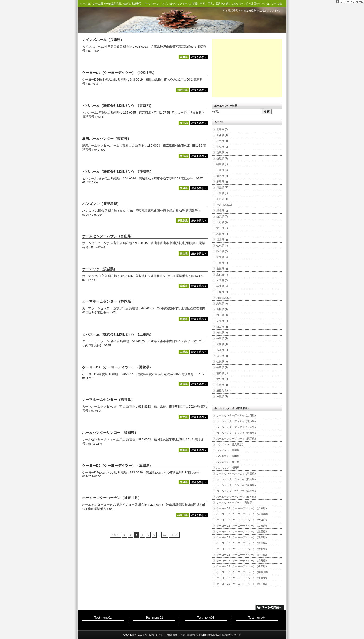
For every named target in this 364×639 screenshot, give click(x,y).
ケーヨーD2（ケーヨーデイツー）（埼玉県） (242, 584)
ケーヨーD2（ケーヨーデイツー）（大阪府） (242, 520)
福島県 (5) (222, 164)
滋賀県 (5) (222, 269)
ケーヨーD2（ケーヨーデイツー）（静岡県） (242, 555)
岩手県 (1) (222, 141)
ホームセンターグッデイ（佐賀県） (237, 433)
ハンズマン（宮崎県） (229, 450)
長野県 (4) (222, 222)
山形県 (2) (222, 158)
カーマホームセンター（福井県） (108, 400)
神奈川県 (182, 515)
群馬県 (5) (222, 182)
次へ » (174, 535)
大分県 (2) (222, 379)
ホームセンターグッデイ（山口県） (237, 415)
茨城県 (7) (222, 170)
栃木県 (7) (222, 176)
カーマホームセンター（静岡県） (108, 301)
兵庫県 (184, 57)
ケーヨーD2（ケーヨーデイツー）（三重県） (242, 531)
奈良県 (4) (222, 292)
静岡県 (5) (222, 251)
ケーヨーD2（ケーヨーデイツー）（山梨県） (242, 566)
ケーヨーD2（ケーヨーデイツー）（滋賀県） (117, 367)
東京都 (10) (223, 199)
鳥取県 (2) (222, 303)
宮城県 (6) (222, 147)
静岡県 (184, 319)
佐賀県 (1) (222, 362)
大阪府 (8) (222, 280)
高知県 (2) (222, 350)
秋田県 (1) (222, 153)
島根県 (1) (222, 309)
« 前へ (115, 535)
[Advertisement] (247, 68)
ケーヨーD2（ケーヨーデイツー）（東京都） (242, 578)
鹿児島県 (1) (223, 391)
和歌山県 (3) (223, 298)
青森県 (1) (222, 135)
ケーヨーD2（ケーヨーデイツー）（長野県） (242, 561)
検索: (216, 112)
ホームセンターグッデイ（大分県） (237, 427)
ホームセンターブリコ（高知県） (236, 502)
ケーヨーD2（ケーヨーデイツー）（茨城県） (117, 466)
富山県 (184, 254)
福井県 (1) (222, 240)
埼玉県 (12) (223, 187)
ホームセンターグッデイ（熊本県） (237, 421)
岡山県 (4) (222, 315)
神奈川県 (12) (224, 205)
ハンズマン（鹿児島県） (101, 204)
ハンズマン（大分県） (229, 462)
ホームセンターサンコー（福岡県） (110, 433)
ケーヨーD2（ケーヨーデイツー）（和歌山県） (119, 73)
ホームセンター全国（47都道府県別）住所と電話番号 (111, 3)
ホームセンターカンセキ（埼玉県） (237, 473)
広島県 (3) (222, 321)
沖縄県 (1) (222, 396)
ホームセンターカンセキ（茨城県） (237, 485)
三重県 (184, 352)
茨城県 (184, 188)
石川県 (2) (222, 234)
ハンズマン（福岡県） (229, 468)
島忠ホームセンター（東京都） (107, 139)
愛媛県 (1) (222, 344)
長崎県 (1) (222, 367)
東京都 (184, 123)
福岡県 (184, 450)
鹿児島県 (182, 221)
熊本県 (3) (222, 373)
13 (165, 535)
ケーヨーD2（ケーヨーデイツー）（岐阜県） (242, 543)
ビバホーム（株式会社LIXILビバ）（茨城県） (118, 172)
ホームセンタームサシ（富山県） (108, 236)
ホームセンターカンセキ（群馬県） (237, 479)
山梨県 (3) (222, 216)
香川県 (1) (222, 338)
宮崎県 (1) (222, 385)
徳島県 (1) (222, 333)
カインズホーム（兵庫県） (103, 40)
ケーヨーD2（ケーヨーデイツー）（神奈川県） (244, 572)
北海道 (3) (222, 129)
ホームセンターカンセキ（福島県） (237, 491)
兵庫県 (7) (222, 286)
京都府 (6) (222, 274)
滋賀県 (184, 384)
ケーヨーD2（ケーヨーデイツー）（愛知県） (242, 549)
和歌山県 (182, 90)
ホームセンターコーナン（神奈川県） (112, 498)
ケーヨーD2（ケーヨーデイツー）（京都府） (242, 526)
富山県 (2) (222, 228)
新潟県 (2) (222, 211)
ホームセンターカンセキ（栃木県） (237, 497)
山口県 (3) (222, 327)
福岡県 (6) (222, 356)
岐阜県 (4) (222, 245)
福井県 (184, 417)
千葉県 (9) (222, 193)
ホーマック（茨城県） (100, 269)
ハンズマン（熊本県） (229, 456)
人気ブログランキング (230, 635)
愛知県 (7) (222, 257)
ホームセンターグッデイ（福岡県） (237, 439)
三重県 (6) (222, 263)
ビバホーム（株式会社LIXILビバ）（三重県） (118, 334)
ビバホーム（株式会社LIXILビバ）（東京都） (118, 106)
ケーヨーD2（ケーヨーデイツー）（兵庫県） (242, 508)
